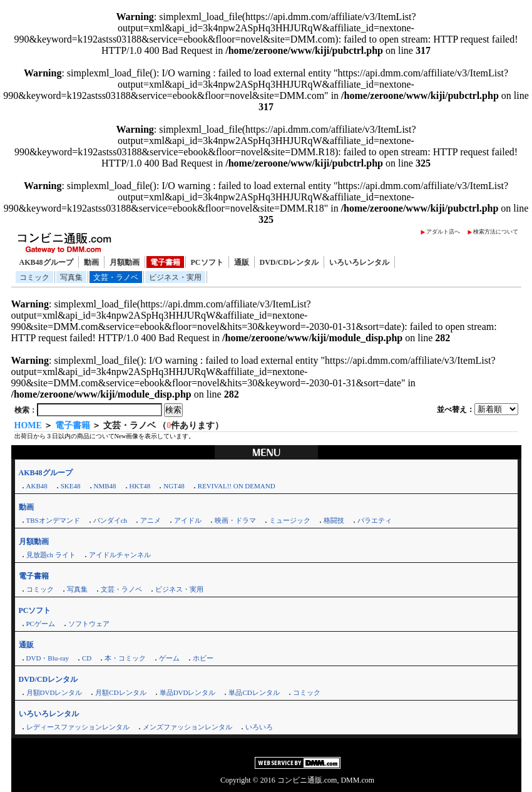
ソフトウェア (89, 624)
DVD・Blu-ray (48, 658)
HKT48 (140, 486)
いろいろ (259, 727)
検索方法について (496, 232)
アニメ (151, 520)
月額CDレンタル (120, 692)
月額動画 (125, 262)
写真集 (71, 277)
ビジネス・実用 (175, 277)
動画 (91, 262)
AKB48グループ (46, 262)
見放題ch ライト (51, 555)
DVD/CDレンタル (289, 262)
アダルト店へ (443, 232)
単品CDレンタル (254, 692)
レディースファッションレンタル (78, 727)
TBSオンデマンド (53, 520)
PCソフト (207, 262)
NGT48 (174, 486)
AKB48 (37, 486)
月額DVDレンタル (54, 692)
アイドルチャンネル (120, 555)
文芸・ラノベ (116, 277)
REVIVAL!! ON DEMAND (237, 486)
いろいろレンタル (359, 262)
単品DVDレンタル (188, 692)
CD (87, 658)
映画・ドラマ (235, 520)
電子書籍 (165, 262)
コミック (34, 277)
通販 (242, 262)
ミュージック (290, 520)
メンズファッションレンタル (187, 727)
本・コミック (125, 658)
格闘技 (334, 520)
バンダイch (110, 520)
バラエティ (375, 520)
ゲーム (169, 658)
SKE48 (71, 486)
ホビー (203, 658)
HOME (28, 425)
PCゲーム (41, 624)
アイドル (188, 520)
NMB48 (105, 486)
